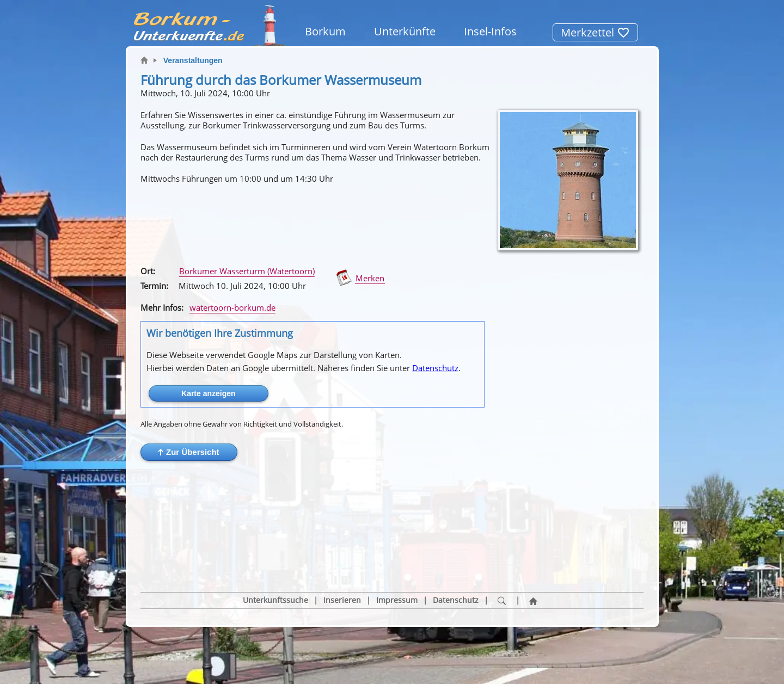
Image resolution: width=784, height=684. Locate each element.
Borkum (325, 31)
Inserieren (342, 549)
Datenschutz (435, 368)
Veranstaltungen (193, 60)
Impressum (397, 549)
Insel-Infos (490, 31)
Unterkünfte (405, 31)
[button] (189, 452)
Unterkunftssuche (275, 549)
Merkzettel (595, 32)
